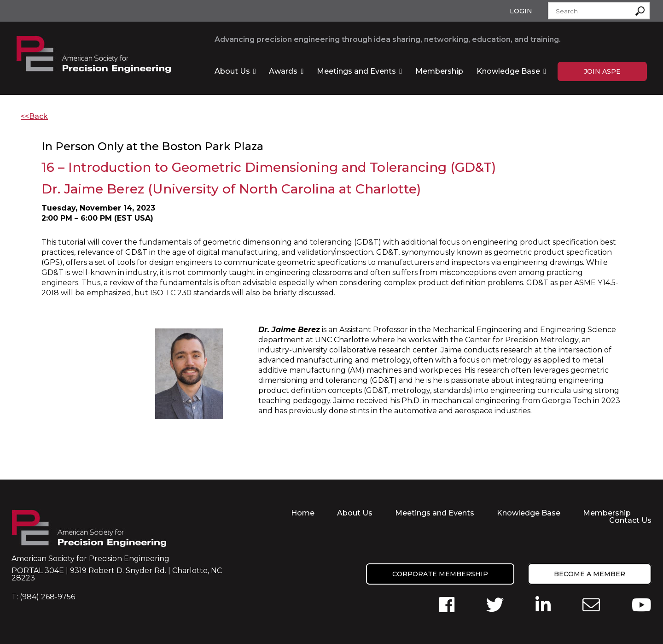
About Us (232, 71)
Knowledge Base (508, 71)
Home (303, 513)
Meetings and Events (356, 71)
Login (521, 11)
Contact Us (630, 520)
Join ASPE (602, 71)
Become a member (590, 574)
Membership (439, 71)
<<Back (34, 116)
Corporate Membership (440, 574)
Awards (283, 71)
